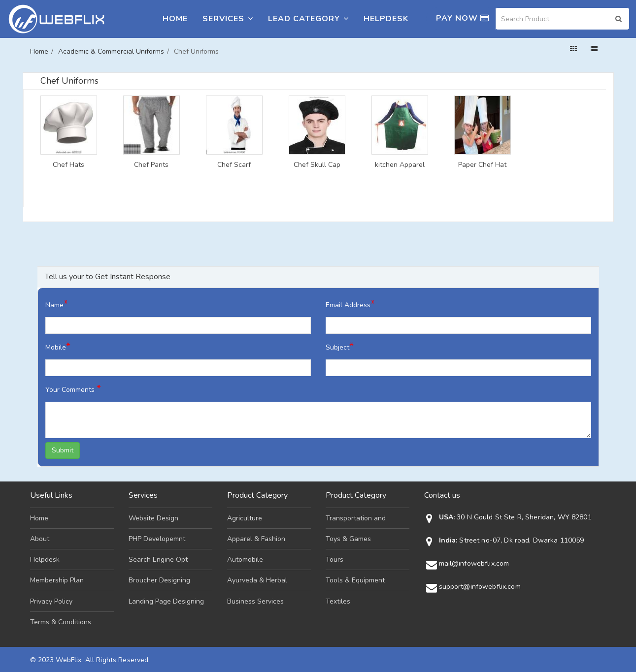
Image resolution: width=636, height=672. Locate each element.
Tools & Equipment (355, 580)
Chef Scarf (234, 165)
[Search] (563, 19)
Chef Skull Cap (317, 165)
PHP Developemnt (157, 539)
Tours (335, 560)
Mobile (58, 346)
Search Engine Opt (158, 560)
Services (228, 19)
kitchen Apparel (400, 165)
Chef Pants (151, 165)
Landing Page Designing (166, 601)
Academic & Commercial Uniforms (111, 51)
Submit (63, 450)
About (40, 539)
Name (57, 304)
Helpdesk (386, 19)
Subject (340, 346)
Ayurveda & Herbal (257, 580)
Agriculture (245, 518)
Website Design (153, 518)
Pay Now (463, 18)
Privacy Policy (51, 601)
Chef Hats (68, 165)
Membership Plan (57, 580)
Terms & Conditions (61, 622)
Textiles (338, 601)
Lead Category (308, 19)
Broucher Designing (159, 580)
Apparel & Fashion (256, 539)
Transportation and (356, 518)
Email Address (350, 304)
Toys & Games (348, 539)
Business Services (255, 601)
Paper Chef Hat (482, 165)
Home (175, 19)
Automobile (245, 560)
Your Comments (73, 389)
